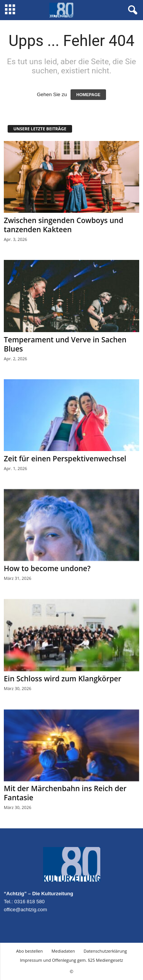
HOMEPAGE (88, 95)
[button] (131, 10)
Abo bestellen (29, 951)
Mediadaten (63, 951)
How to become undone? (47, 568)
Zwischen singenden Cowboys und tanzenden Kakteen (63, 225)
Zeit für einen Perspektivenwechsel (65, 459)
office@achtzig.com (25, 910)
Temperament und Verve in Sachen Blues (65, 344)
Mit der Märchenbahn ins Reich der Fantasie (65, 793)
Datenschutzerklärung (105, 951)
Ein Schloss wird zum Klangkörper (63, 679)
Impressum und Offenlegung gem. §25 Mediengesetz (71, 960)
